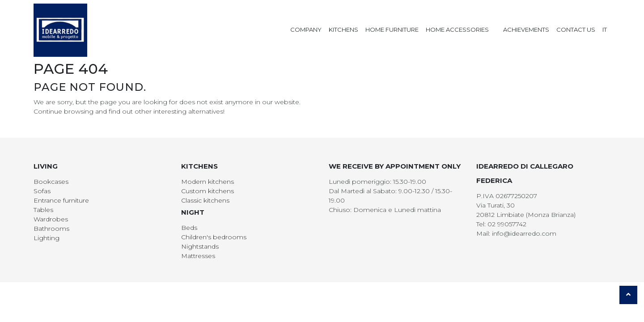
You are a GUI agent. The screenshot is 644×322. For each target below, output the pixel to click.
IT (605, 30)
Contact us (576, 30)
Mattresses (198, 256)
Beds (189, 228)
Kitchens (343, 30)
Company (306, 30)
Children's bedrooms (214, 237)
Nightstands (200, 246)
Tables (43, 210)
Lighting (47, 238)
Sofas (42, 191)
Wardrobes (51, 219)
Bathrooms (51, 229)
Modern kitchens (208, 182)
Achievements (526, 30)
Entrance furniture (61, 200)
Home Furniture (392, 30)
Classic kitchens (205, 200)
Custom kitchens (208, 191)
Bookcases (51, 182)
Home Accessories (457, 30)
